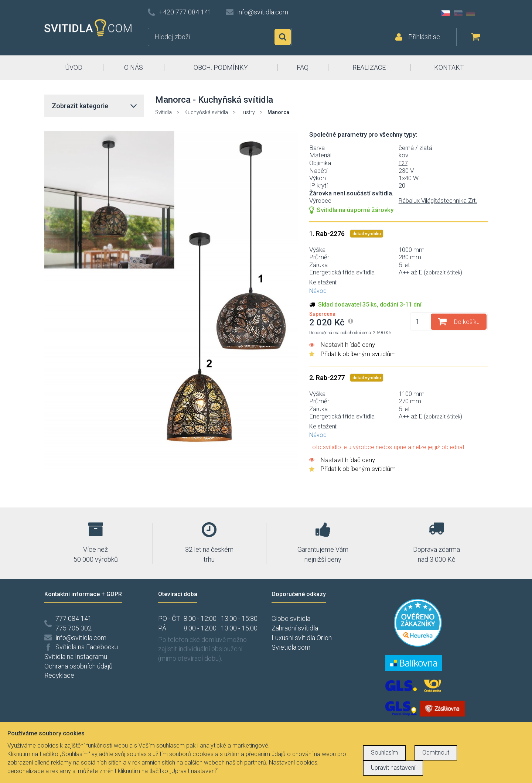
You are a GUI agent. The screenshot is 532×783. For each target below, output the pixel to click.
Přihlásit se (424, 37)
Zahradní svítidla (295, 628)
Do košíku (467, 322)
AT (483, 13)
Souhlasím (384, 753)
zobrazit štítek (443, 273)
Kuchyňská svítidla (206, 112)
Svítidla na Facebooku (87, 647)
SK (458, 13)
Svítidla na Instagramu (76, 657)
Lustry (248, 112)
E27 (403, 163)
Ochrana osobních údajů (79, 666)
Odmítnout (436, 753)
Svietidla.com (291, 647)
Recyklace (59, 675)
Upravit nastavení (393, 768)
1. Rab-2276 (328, 234)
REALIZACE (369, 67)
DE (471, 13)
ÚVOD (74, 67)
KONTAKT (449, 67)
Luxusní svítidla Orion (302, 638)
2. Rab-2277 (328, 378)
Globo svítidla (291, 618)
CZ (446, 13)
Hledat (283, 37)
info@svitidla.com (263, 12)
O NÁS (134, 67)
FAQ (303, 67)
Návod (318, 291)
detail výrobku (367, 234)
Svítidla (163, 112)
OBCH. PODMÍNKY (221, 67)
